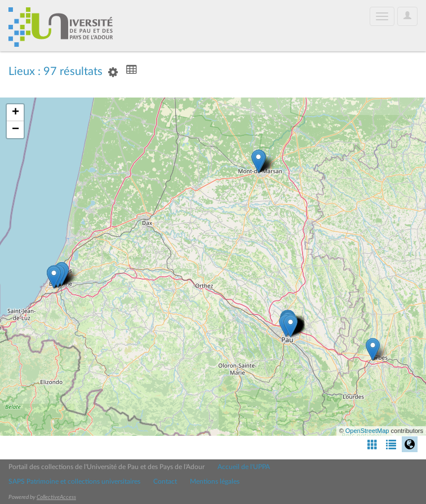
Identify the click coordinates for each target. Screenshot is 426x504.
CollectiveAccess (56, 497)
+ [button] (15, 113)
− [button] (15, 130)
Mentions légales (215, 481)
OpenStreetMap (367, 431)
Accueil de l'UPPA (244, 467)
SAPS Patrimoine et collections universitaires (74, 481)
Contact (165, 481)
